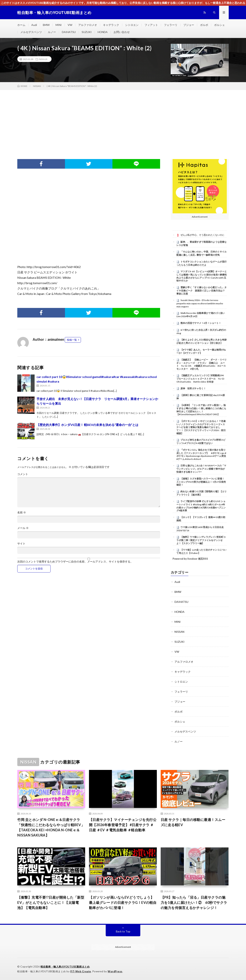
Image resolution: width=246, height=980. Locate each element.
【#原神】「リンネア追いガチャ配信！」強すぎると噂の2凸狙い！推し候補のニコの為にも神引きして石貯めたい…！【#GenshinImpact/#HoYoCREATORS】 (201, 410)
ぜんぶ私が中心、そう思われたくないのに (202, 235)
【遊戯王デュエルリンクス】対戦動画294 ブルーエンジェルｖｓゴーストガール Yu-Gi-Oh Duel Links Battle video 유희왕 (201, 379)
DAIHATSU (69, 32)
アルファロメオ (88, 25)
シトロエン (132, 25)
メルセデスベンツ (31, 32)
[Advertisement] (123, 119)
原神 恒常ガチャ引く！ (193, 388)
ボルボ (204, 25)
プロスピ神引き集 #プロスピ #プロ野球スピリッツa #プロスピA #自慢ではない (201, 441)
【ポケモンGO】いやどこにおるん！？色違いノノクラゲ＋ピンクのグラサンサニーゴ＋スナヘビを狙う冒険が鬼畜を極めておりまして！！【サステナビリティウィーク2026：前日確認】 (201, 427)
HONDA (103, 32)
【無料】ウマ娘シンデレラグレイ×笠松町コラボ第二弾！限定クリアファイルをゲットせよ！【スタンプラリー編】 (201, 540)
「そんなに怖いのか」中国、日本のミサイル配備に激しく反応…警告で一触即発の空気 (202, 253)
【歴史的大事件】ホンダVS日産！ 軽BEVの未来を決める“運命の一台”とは (87, 425)
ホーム (21, 25)
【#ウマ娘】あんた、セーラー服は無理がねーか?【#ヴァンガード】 (201, 351)
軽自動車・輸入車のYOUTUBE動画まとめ (65, 967)
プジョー (189, 25)
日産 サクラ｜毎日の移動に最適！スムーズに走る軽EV (193, 822)
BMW (46, 25)
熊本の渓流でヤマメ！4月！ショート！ (201, 323)
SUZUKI (87, 32)
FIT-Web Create (81, 971)
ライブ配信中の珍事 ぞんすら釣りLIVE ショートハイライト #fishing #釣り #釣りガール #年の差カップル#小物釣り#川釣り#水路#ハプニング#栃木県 (201, 506)
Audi (34, 25)
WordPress (115, 971)
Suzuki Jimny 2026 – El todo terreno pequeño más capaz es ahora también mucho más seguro (200, 303)
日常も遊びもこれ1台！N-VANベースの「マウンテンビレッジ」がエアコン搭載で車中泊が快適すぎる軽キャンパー (201, 469)
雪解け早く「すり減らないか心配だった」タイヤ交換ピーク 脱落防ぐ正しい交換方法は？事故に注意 (202, 290)
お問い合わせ (122, 32)
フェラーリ (171, 25)
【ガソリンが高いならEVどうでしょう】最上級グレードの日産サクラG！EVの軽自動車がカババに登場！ (123, 902)
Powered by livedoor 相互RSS (190, 559)
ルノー (52, 32)
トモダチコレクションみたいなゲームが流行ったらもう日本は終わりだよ (202, 263)
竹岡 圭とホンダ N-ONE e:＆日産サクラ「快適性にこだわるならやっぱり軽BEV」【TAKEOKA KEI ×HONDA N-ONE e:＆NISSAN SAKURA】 (51, 827)
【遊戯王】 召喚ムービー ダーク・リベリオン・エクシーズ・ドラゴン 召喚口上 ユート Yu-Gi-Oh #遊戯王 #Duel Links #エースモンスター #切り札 (202, 364)
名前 (22, 512)
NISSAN (43, 59)
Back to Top (123, 931)
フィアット (151, 25)
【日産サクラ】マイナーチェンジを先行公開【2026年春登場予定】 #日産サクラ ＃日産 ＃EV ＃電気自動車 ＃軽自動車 (123, 825)
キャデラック (111, 25)
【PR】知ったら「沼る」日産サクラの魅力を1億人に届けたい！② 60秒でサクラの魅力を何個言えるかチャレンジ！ (194, 902)
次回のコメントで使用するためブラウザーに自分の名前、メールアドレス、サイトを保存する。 (75, 562)
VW (70, 25)
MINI (59, 25)
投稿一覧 (72, 340)
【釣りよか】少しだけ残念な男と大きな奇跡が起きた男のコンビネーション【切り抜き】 (202, 341)
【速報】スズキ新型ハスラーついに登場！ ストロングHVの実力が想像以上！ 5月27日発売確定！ (201, 482)
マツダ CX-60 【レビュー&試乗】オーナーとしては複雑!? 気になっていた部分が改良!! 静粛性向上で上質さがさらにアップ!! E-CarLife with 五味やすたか (202, 276)
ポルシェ (219, 25)
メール (23, 528)
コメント (23, 474)
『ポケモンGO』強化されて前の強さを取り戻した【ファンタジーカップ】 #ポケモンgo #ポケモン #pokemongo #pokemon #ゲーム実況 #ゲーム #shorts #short (201, 454)
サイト (21, 544)
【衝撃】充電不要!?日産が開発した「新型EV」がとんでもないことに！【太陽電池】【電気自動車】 (51, 902)
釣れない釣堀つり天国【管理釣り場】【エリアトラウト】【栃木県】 (202, 493)
